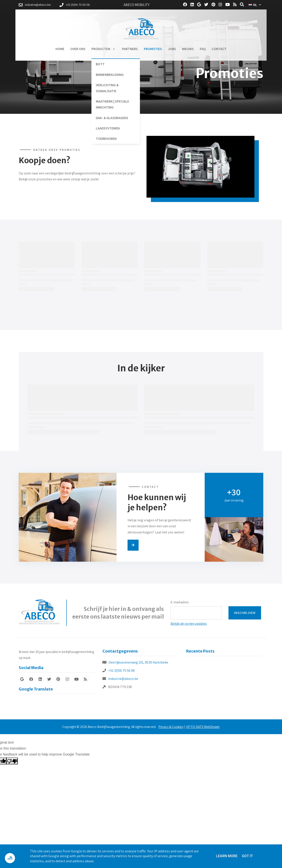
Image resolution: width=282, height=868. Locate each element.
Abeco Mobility (136, 5)
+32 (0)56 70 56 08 (121, 671)
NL (253, 5)
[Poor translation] (12, 761)
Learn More (227, 856)
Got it (247, 856)
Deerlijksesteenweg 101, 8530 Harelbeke (138, 662)
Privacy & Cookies (171, 727)
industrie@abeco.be (123, 679)
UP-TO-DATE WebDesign (203, 727)
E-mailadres (180, 602)
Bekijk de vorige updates (189, 624)
